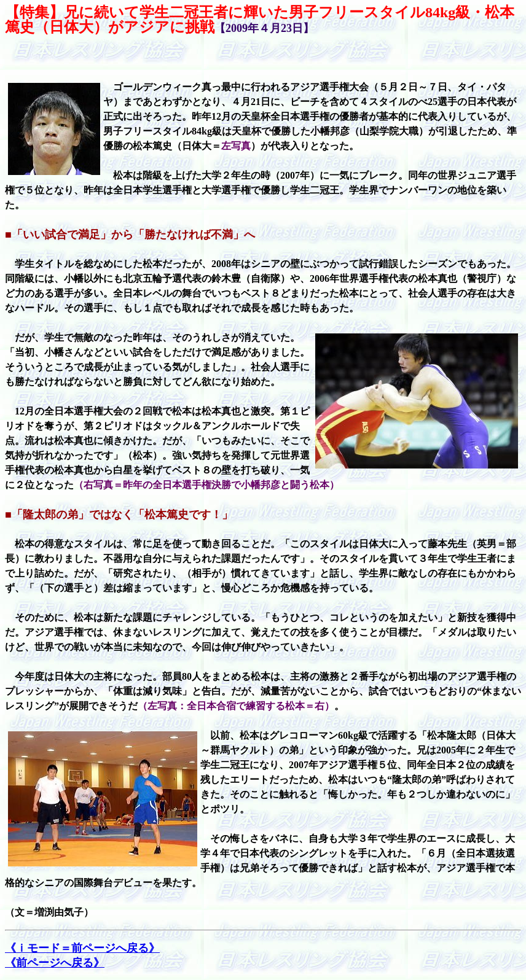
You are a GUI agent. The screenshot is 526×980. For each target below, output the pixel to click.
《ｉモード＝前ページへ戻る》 (82, 948)
